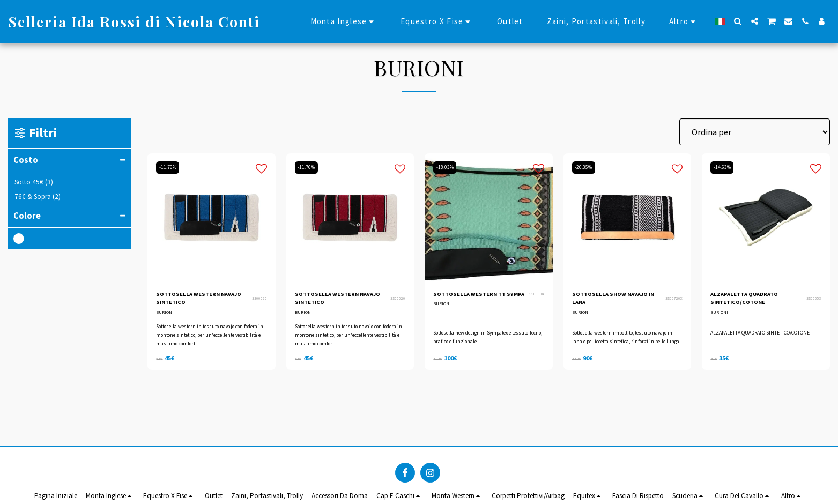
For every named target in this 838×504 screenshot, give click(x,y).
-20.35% (585, 167)
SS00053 (814, 300)
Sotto (34, 182)
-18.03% (447, 167)
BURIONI (165, 316)
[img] (212, 217)
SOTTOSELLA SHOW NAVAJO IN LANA (605, 301)
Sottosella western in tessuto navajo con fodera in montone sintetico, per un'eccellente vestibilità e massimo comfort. (210, 339)
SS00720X (674, 300)
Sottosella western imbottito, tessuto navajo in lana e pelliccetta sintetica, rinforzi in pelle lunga (626, 339)
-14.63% (724, 167)
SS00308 (537, 300)
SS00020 (259, 300)
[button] (738, 21)
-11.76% (169, 167)
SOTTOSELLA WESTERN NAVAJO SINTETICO (195, 301)
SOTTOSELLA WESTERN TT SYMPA (478, 301)
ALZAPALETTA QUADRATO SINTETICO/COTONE (753, 301)
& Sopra (38, 197)
